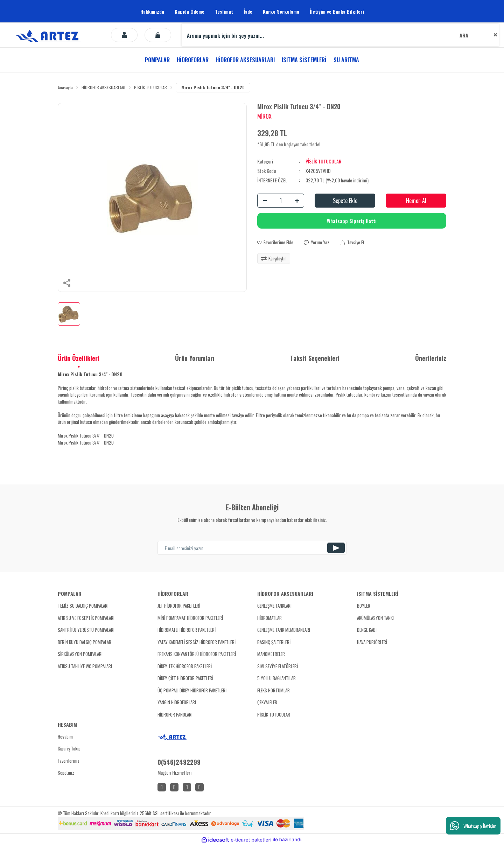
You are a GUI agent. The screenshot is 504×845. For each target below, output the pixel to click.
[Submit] (336, 548)
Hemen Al (416, 201)
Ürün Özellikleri (79, 358)
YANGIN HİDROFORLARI (177, 703)
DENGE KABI (367, 630)
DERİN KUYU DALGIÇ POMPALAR (85, 642)
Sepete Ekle (345, 201)
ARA (464, 35)
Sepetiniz (66, 773)
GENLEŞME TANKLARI (274, 606)
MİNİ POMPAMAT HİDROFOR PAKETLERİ (190, 618)
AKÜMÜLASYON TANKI (375, 618)
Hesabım (65, 737)
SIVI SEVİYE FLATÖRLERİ (278, 666)
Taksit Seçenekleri (315, 358)
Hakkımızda (152, 11)
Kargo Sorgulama (281, 11)
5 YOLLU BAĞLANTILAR (276, 678)
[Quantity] (281, 201)
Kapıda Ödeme (190, 11)
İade (248, 11)
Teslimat (224, 11)
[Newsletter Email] (252, 548)
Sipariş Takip (69, 749)
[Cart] (158, 35)
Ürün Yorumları (195, 358)
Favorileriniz (69, 761)
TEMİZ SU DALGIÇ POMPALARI (83, 606)
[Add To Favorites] (275, 243)
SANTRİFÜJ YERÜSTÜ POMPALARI (86, 630)
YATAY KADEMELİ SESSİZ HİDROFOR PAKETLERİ (197, 642)
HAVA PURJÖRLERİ (372, 642)
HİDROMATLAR (269, 618)
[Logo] (49, 35)
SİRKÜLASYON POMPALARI (80, 654)
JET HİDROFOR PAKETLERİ (179, 606)
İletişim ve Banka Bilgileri (337, 11)
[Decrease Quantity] (265, 201)
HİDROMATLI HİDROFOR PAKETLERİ (187, 630)
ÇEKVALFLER (267, 703)
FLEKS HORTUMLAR (274, 691)
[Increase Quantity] (297, 201)
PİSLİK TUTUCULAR (323, 162)
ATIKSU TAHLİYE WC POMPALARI (85, 666)
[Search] (340, 35)
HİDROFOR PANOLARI (175, 715)
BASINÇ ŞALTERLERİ (274, 642)
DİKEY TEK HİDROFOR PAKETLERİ (185, 666)
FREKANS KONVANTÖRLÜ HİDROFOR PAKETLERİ (197, 654)
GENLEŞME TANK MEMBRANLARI (284, 630)
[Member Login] (124, 35)
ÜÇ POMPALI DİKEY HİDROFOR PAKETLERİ (192, 691)
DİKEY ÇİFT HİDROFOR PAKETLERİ (185, 678)
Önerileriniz (431, 358)
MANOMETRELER (271, 654)
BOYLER (364, 606)
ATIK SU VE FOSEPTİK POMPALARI (86, 618)
